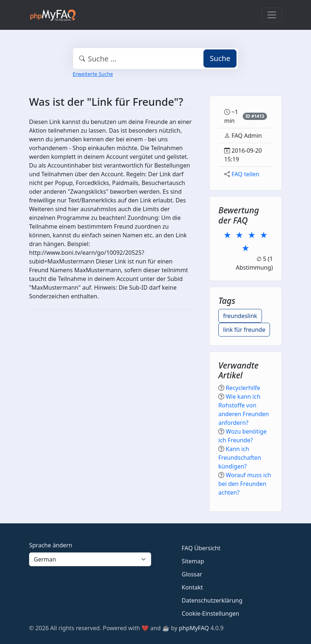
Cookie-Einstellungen (210, 613)
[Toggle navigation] (272, 15)
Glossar (192, 574)
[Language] (90, 559)
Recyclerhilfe (243, 388)
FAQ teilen (245, 174)
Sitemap (193, 561)
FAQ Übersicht (201, 548)
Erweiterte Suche (93, 74)
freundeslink (240, 316)
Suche (220, 58)
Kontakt (192, 587)
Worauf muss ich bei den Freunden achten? (245, 484)
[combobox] (155, 59)
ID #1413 (255, 116)
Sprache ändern (51, 545)
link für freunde (244, 330)
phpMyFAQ (194, 628)
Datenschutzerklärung (212, 600)
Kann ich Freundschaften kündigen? (240, 458)
